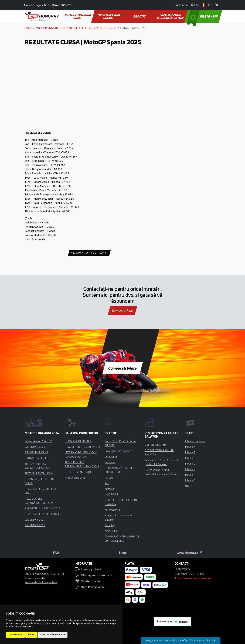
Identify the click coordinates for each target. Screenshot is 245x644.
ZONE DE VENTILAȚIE (78, 472)
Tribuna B (190, 452)
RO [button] (206, 5)
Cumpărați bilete (123, 368)
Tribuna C (190, 458)
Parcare (109, 478)
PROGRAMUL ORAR (36, 452)
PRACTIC (139, 16)
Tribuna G (190, 480)
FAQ (56, 553)
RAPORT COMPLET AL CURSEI (89, 253)
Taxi (107, 483)
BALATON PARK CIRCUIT (109, 16)
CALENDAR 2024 (35, 520)
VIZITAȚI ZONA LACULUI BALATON (170, 16)
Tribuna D (190, 464)
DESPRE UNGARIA (156, 445)
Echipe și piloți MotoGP (38, 441)
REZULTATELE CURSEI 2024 (42, 514)
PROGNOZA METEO (37, 458)
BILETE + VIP (203, 16)
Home (28, 28)
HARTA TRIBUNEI (75, 478)
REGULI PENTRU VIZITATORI (82, 447)
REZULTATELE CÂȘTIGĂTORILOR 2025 (93, 28)
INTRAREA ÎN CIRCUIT (78, 441)
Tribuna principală (195, 441)
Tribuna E (190, 469)
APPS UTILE (112, 531)
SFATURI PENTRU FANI (39, 473)
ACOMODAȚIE (113, 510)
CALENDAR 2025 (35, 525)
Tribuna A (190, 447)
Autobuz (110, 489)
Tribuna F (190, 475)
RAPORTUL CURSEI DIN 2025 (42, 508)
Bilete (123, 553)
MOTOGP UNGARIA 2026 (78, 16)
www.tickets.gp (189, 553)
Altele (188, 486)
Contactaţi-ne (122, 311)
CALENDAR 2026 (35, 447)
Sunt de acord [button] (15, 635)
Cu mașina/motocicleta (118, 451)
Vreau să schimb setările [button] (52, 635)
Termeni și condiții (35, 578)
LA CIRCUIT (111, 494)
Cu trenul (110, 462)
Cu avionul (111, 456)
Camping (110, 525)
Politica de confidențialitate (41, 582)
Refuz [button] (31, 635)
